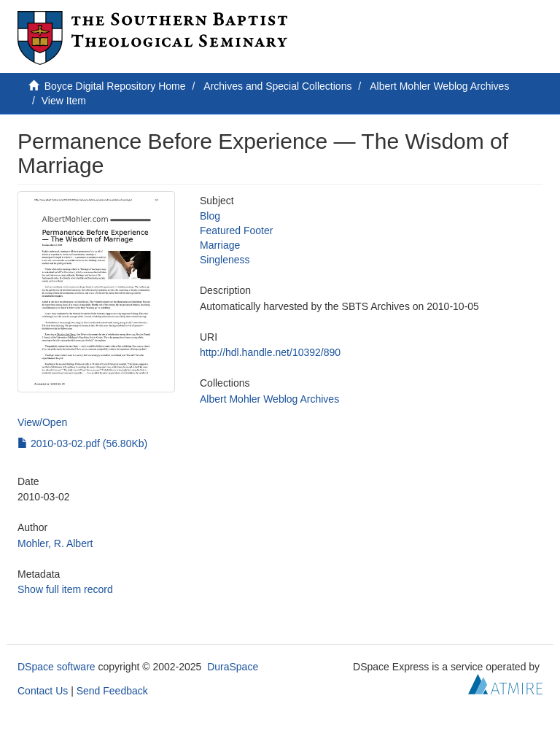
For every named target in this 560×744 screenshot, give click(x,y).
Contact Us (43, 691)
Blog (210, 216)
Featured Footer (236, 230)
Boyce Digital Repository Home (115, 86)
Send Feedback (112, 691)
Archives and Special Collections (277, 86)
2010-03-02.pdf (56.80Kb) (82, 443)
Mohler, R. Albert (55, 543)
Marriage (220, 245)
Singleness (225, 260)
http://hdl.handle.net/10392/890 (270, 352)
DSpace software (57, 667)
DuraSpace (233, 667)
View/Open (42, 422)
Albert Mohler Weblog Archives (439, 86)
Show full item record (65, 589)
